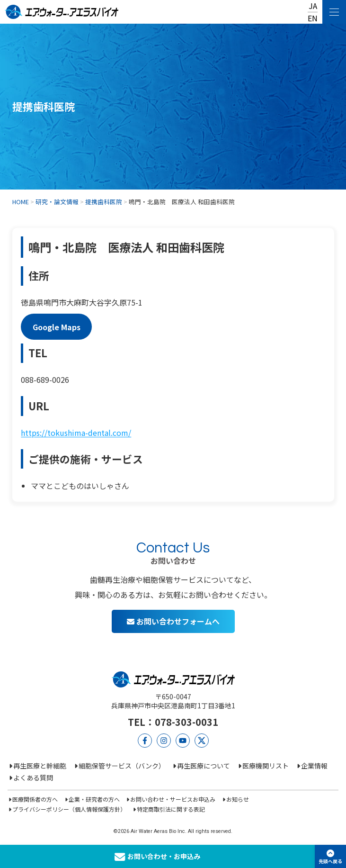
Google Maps (57, 327)
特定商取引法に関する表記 (171, 809)
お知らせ (238, 799)
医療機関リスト (266, 766)
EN (313, 18)
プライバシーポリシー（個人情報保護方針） (69, 809)
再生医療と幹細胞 (40, 766)
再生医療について (204, 766)
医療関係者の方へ (35, 799)
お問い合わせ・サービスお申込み (173, 799)
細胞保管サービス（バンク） (122, 766)
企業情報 (314, 766)
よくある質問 (33, 778)
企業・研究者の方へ (94, 799)
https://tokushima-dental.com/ (76, 433)
